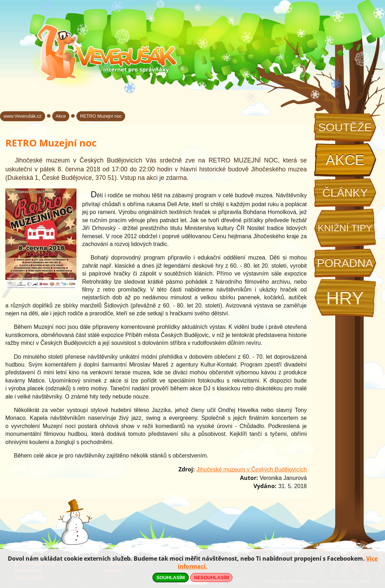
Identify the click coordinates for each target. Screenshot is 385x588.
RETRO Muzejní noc (101, 116)
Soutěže (345, 127)
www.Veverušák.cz (23, 116)
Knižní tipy (345, 228)
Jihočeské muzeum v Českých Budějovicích (252, 469)
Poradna (345, 263)
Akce (345, 160)
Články (345, 193)
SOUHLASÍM (171, 578)
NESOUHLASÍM (212, 578)
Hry (345, 298)
